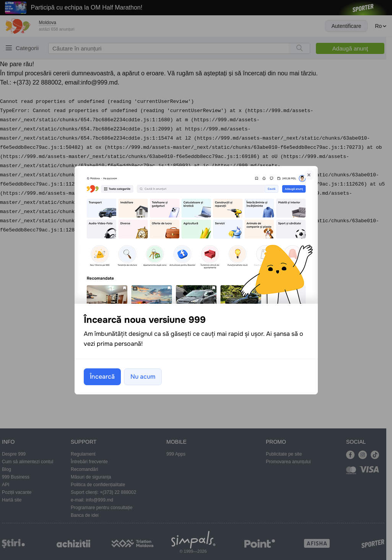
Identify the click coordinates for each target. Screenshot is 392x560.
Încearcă (102, 377)
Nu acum (143, 377)
